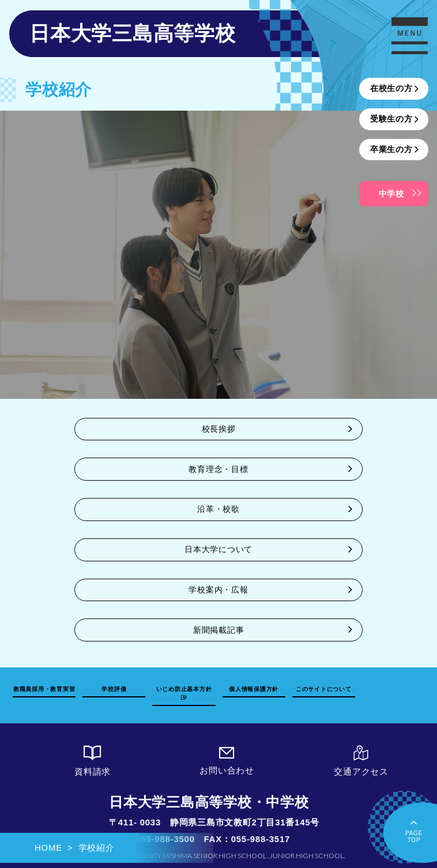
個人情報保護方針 (254, 689)
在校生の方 (391, 88)
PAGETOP (414, 830)
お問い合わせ (227, 761)
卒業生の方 (391, 149)
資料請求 (93, 761)
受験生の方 (391, 119)
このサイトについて (324, 689)
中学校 (391, 194)
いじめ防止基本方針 (184, 693)
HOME (48, 848)
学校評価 (114, 689)
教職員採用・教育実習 (44, 689)
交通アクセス (361, 761)
